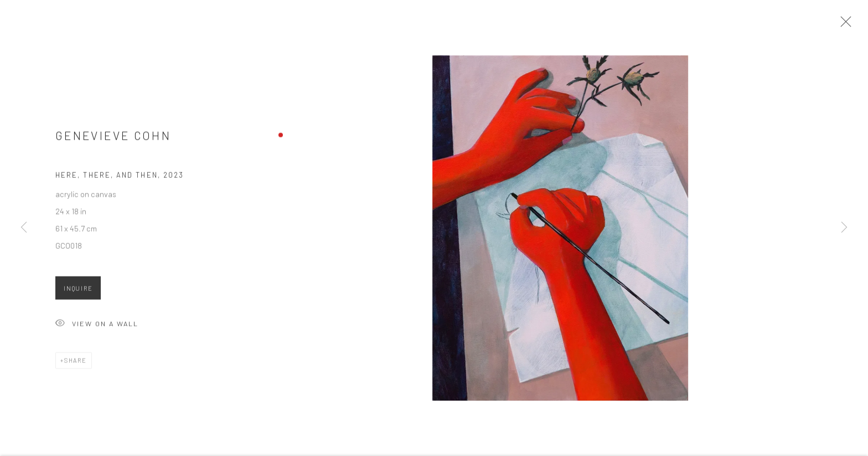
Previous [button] (24, 228)
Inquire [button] (78, 291)
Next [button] (844, 228)
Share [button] (76, 363)
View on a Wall (97, 327)
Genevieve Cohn (113, 138)
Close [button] (844, 25)
